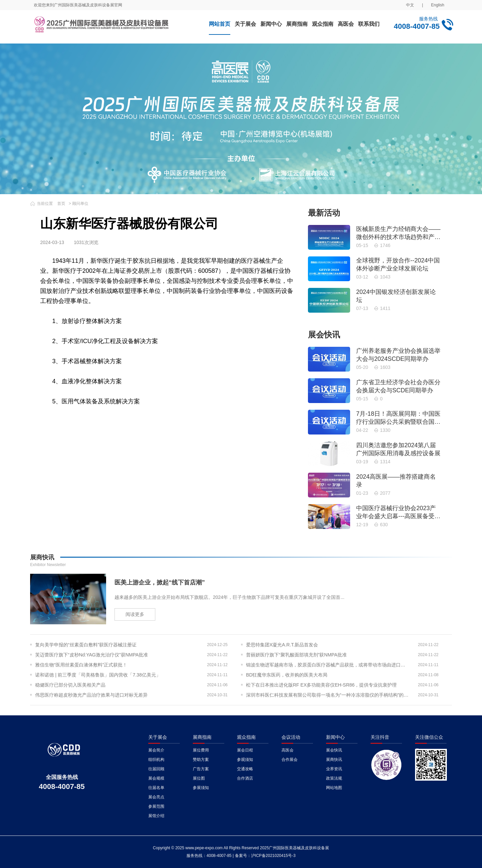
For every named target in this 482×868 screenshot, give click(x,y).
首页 (61, 204)
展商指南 (297, 24)
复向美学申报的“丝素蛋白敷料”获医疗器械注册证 (86, 645)
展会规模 (156, 778)
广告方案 (201, 769)
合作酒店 (245, 778)
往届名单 (156, 788)
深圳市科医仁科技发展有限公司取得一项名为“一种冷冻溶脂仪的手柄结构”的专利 (328, 695)
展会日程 (245, 750)
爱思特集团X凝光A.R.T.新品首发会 (282, 645)
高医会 (346, 24)
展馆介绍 (156, 816)
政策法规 (334, 778)
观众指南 (323, 24)
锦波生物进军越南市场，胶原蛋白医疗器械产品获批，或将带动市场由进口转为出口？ (328, 665)
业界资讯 (334, 769)
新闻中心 (271, 24)
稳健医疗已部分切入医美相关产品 (70, 685)
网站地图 (334, 788)
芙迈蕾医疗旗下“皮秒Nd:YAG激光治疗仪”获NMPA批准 (92, 655)
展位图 (199, 778)
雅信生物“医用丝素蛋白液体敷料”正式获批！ (81, 665)
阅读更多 (135, 614)
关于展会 (245, 24)
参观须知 (245, 760)
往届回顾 (156, 769)
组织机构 (156, 760)
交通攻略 (245, 769)
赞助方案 (201, 760)
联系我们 (369, 24)
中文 (410, 5)
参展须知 (201, 788)
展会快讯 (334, 750)
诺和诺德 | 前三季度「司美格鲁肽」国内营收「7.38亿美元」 (98, 675)
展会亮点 (156, 797)
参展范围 (156, 806)
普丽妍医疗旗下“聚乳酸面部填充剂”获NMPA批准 (296, 655)
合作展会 (290, 760)
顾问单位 (80, 204)
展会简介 (156, 750)
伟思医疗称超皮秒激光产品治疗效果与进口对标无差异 (91, 695)
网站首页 (220, 24)
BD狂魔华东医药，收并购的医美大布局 (287, 675)
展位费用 (201, 750)
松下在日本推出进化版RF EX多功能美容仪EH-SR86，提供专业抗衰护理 (321, 685)
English (438, 5)
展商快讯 (334, 760)
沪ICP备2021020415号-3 (273, 856)
